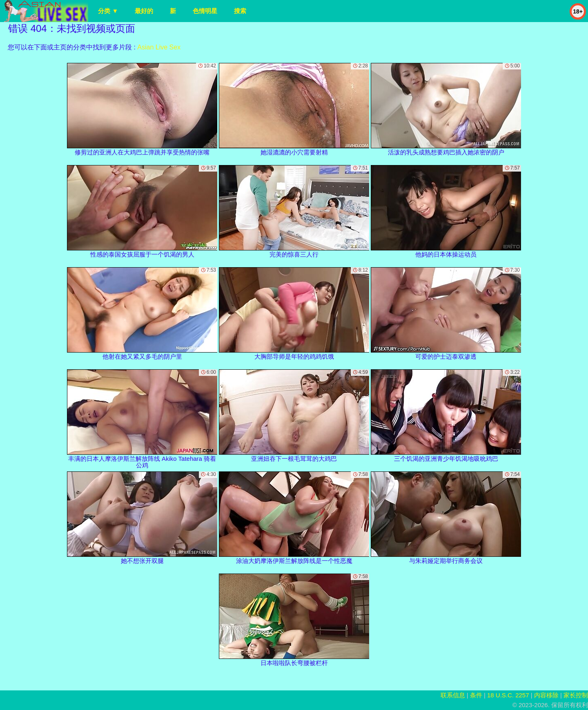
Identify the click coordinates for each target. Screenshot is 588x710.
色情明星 (205, 11)
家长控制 (576, 695)
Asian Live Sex (159, 47)
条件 (476, 695)
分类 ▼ (108, 11)
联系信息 (453, 695)
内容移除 (546, 695)
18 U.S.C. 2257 (508, 695)
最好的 (144, 11)
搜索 (240, 11)
